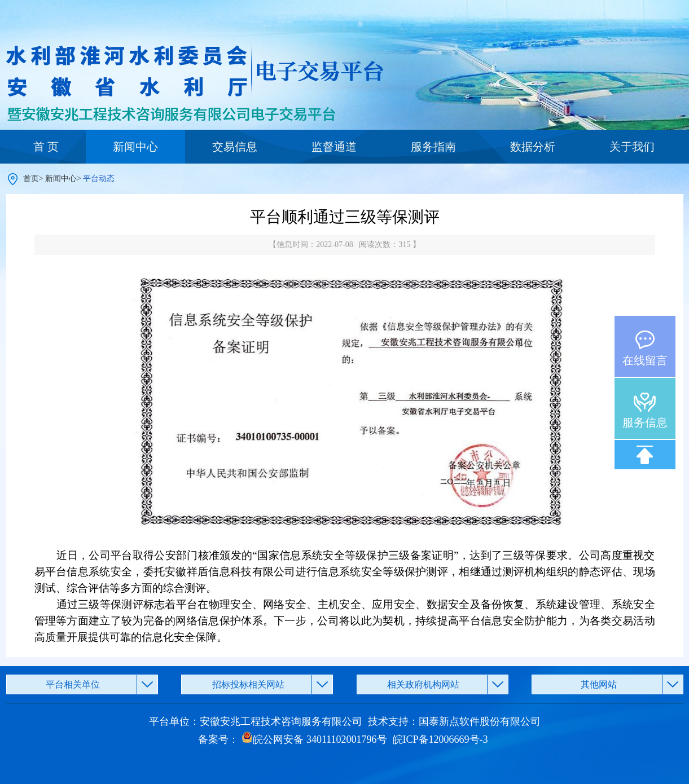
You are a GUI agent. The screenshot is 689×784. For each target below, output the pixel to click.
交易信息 (235, 147)
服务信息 (645, 422)
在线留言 (645, 360)
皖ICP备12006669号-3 (440, 739)
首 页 (46, 147)
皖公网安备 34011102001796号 (314, 739)
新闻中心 (135, 147)
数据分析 (533, 147)
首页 (31, 179)
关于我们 (632, 147)
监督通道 (334, 147)
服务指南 (433, 147)
